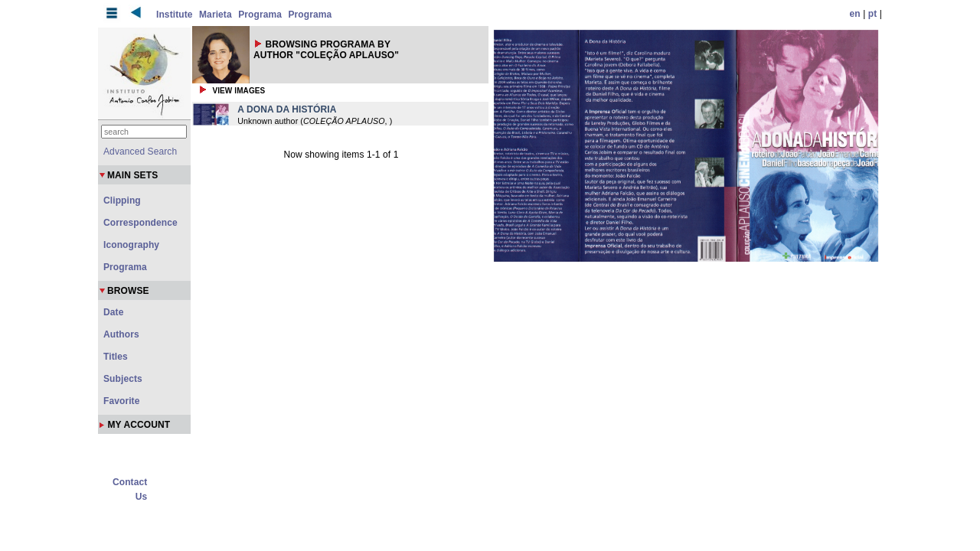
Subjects (123, 379)
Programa (260, 15)
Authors (121, 334)
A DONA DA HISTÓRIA (287, 109)
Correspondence (140, 223)
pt (873, 14)
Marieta (216, 15)
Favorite (121, 401)
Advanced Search (140, 152)
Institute (175, 15)
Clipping (122, 201)
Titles (116, 357)
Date (113, 312)
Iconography (131, 245)
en (855, 14)
